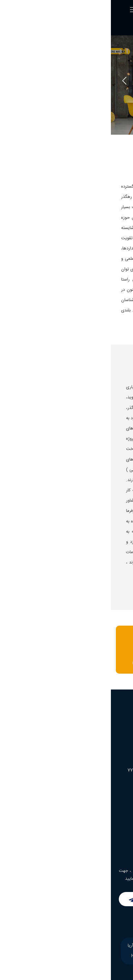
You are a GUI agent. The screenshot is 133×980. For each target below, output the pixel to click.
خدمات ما (115, 829)
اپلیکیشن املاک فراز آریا (101, 841)
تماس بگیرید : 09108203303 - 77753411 (66, 663)
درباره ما (116, 818)
